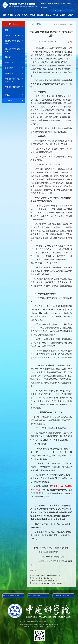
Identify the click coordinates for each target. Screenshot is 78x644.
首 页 (4, 15)
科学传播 (55, 15)
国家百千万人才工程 (15, 36)
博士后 (15, 95)
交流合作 (63, 15)
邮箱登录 (44, 3)
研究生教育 (40, 15)
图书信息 (50, 3)
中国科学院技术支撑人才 (15, 87)
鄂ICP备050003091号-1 (30, 627)
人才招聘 (15, 101)
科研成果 (25, 15)
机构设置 (18, 15)
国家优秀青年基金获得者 (15, 49)
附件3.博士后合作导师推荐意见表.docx (44, 581)
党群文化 (48, 15)
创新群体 (15, 57)
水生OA (69, 3)
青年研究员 (15, 68)
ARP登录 (57, 3)
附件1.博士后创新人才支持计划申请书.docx (45, 576)
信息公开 (70, 15)
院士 (15, 30)
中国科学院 (44, 8)
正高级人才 (15, 63)
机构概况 (10, 15)
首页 (58, 24)
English (63, 3)
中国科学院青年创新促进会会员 (15, 79)
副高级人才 (15, 73)
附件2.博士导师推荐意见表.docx (42, 578)
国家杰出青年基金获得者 (15, 41)
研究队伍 (32, 15)
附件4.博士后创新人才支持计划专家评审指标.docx (48, 583)
